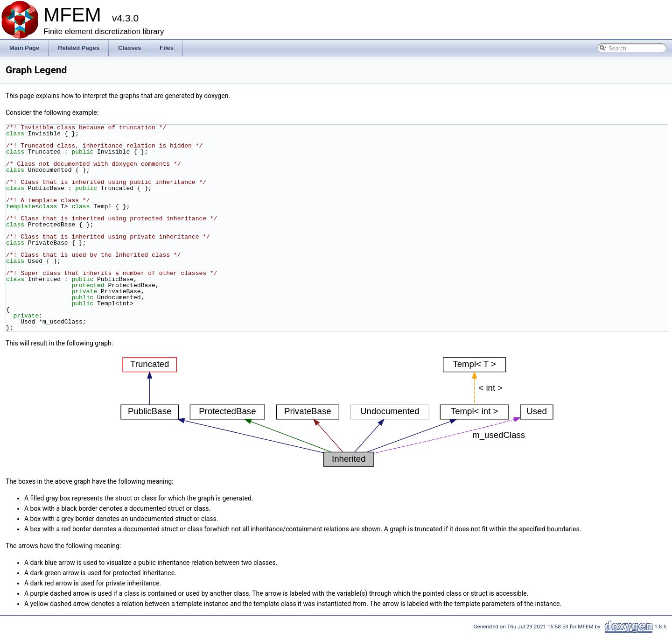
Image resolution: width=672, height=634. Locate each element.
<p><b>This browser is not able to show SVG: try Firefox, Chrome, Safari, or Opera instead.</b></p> (337, 412)
